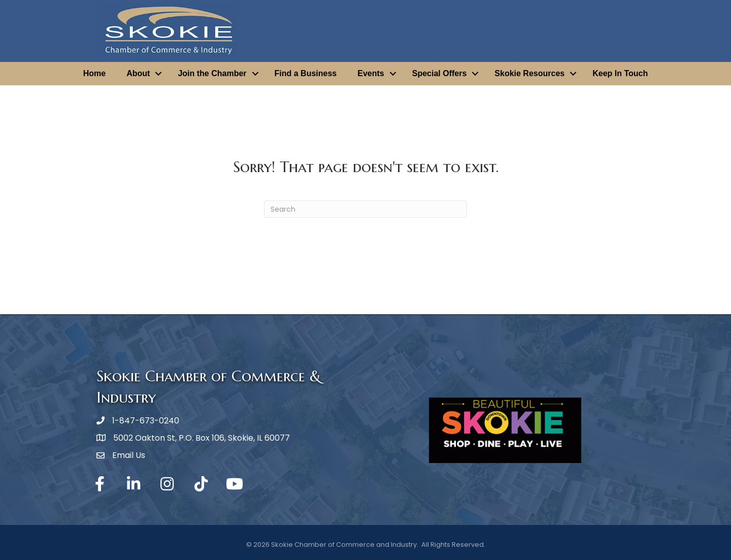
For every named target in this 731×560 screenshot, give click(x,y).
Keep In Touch (620, 73)
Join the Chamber (212, 73)
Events (371, 73)
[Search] (365, 209)
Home (94, 73)
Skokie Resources (529, 73)
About (138, 73)
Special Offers (440, 73)
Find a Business (306, 73)
